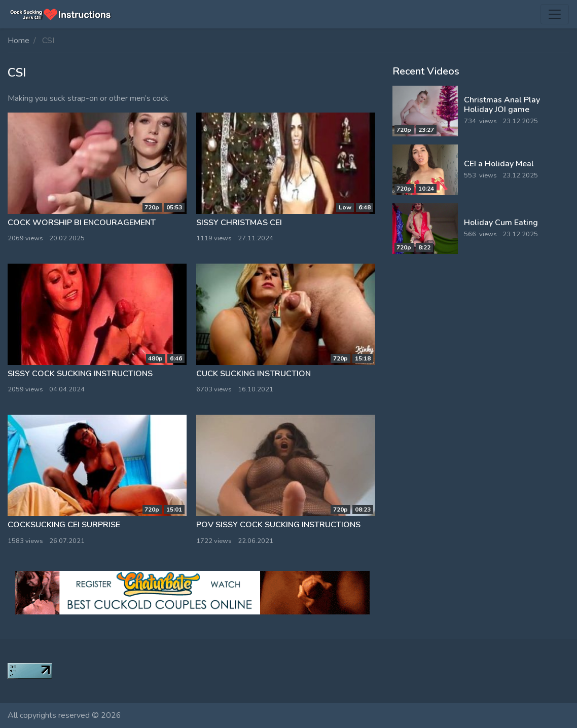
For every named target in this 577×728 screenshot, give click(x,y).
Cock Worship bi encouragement (82, 223)
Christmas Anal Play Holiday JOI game (502, 105)
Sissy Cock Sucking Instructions (80, 374)
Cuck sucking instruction (254, 374)
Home (19, 41)
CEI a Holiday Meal (499, 164)
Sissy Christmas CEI (239, 223)
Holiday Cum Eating (501, 223)
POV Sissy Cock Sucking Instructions (278, 525)
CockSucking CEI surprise (64, 525)
